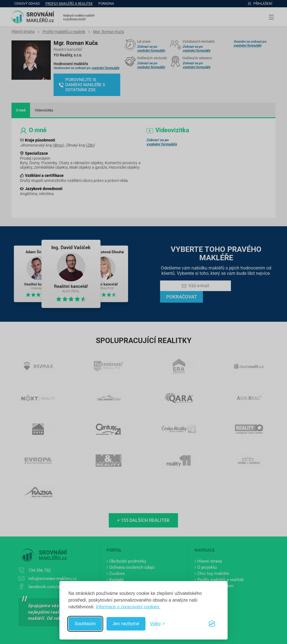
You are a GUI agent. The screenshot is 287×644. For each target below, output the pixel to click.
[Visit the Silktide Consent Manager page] (212, 624)
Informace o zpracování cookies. (128, 607)
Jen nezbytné (126, 624)
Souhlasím (85, 624)
